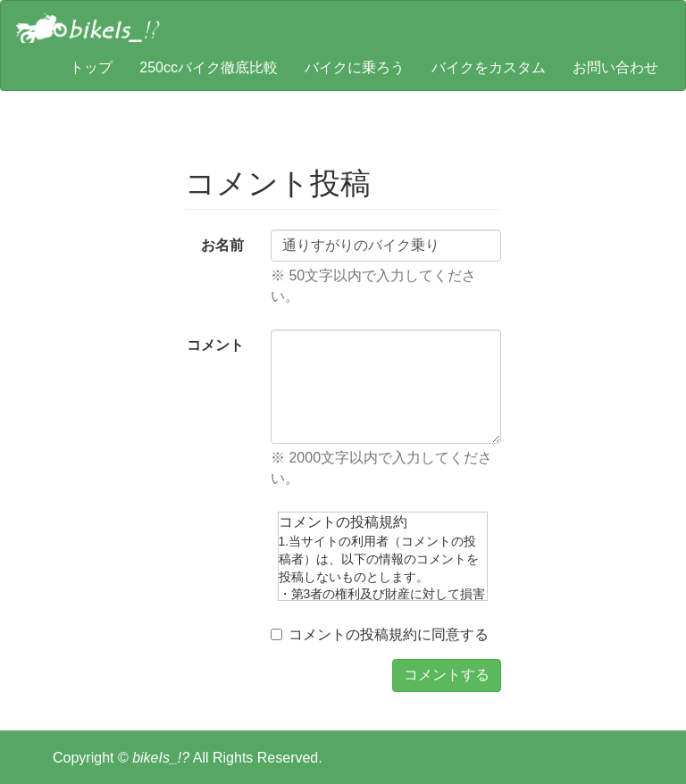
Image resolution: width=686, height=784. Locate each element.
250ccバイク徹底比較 (209, 67)
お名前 (222, 245)
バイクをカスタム (489, 67)
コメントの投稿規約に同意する (380, 634)
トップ (91, 67)
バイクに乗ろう (355, 67)
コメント (215, 345)
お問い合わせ (615, 67)
